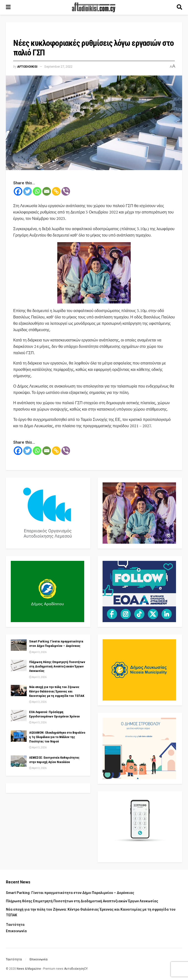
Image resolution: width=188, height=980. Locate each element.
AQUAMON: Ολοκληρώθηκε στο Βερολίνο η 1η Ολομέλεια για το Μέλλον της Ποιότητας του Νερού (57, 737)
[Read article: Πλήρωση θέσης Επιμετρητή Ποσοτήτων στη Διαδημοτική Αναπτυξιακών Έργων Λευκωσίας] (19, 666)
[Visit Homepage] (94, 7)
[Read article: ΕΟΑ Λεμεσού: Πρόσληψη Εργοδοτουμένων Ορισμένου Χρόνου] (19, 716)
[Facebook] (18, 191)
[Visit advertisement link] (94, 273)
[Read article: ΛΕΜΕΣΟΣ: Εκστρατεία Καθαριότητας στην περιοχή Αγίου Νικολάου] (19, 761)
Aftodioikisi (27, 67)
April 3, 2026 (38, 652)
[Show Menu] (8, 7)
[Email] (47, 191)
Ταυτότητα (15, 925)
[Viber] (66, 191)
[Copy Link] (56, 191)
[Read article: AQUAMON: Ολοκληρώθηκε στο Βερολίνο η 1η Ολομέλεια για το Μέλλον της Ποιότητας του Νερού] (19, 736)
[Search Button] (179, 7)
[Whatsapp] (37, 191)
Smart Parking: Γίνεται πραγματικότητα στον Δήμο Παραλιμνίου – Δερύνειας (70, 893)
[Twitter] (28, 191)
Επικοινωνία (16, 931)
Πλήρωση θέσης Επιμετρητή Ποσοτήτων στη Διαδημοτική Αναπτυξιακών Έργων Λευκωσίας (57, 666)
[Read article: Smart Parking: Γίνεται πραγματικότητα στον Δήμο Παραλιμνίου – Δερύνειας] (19, 645)
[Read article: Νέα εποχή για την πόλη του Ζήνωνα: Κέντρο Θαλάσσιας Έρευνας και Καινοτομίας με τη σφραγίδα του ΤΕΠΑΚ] (19, 691)
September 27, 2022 (58, 67)
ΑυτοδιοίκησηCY (76, 969)
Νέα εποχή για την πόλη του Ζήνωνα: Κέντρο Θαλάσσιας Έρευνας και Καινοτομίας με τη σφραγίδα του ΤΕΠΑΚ (57, 691)
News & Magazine (29, 969)
